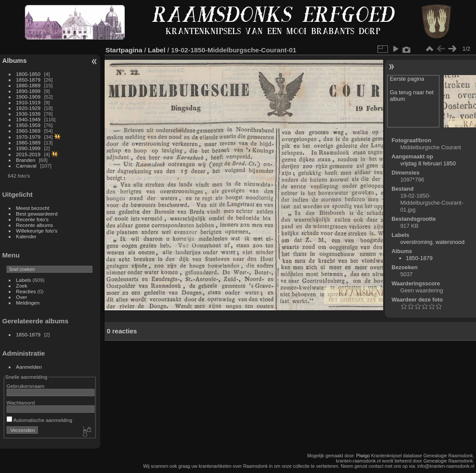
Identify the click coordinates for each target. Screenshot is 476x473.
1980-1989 (28, 142)
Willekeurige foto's (37, 231)
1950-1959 (28, 125)
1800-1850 (28, 74)
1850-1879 (28, 80)
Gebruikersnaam (25, 386)
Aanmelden (29, 367)
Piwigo (363, 456)
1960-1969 (28, 131)
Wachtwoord (21, 403)
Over (22, 297)
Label (156, 50)
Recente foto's (32, 219)
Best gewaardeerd (37, 214)
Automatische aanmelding (39, 420)
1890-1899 (28, 91)
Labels (24, 280)
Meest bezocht (33, 208)
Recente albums (35, 225)
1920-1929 (28, 108)
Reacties (26, 291)
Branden (26, 160)
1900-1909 (28, 97)
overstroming (416, 242)
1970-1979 (28, 137)
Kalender (26, 236)
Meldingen (28, 303)
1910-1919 (28, 102)
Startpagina (124, 50)
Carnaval (26, 166)
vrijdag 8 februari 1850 (428, 163)
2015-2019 (28, 154)
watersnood (450, 242)
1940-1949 (28, 119)
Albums (14, 60)
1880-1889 (28, 85)
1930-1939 (28, 114)
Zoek (22, 286)
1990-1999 (28, 148)
